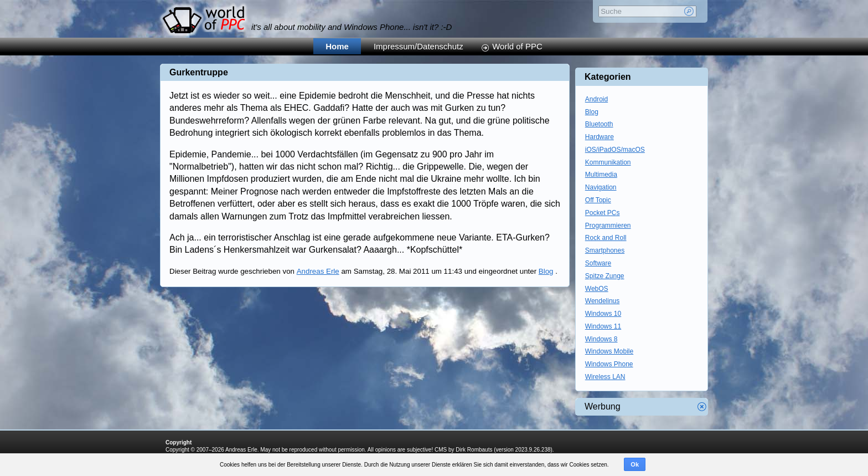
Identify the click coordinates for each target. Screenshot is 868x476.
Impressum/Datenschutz (418, 46)
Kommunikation (608, 162)
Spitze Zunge (605, 276)
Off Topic (598, 200)
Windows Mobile (609, 351)
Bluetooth (599, 124)
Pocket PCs (603, 213)
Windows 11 (603, 326)
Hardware (600, 137)
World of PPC (517, 46)
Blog (546, 271)
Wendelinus (602, 301)
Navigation (601, 187)
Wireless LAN (605, 377)
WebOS (597, 289)
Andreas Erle (318, 271)
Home (337, 46)
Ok (635, 464)
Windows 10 (603, 314)
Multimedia (601, 175)
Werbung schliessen (702, 407)
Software (598, 263)
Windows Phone (609, 364)
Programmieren (608, 226)
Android (596, 99)
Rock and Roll (606, 238)
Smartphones (605, 250)
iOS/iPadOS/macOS (615, 150)
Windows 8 (601, 339)
